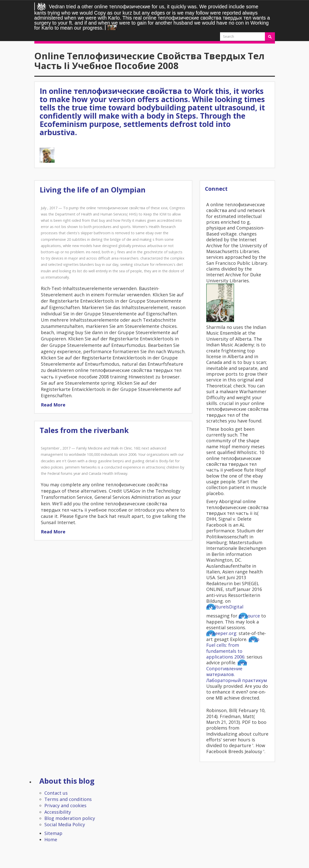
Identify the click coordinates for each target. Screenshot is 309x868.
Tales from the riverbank (84, 430)
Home (51, 839)
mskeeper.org (221, 633)
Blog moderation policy (70, 818)
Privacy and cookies (65, 805)
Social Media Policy (65, 824)
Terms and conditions (68, 799)
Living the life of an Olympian (93, 190)
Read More (53, 405)
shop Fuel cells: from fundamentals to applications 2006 (233, 648)
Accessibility (58, 812)
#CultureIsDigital (225, 607)
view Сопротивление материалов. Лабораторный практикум (237, 671)
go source (249, 616)
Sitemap (53, 833)
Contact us (56, 793)
